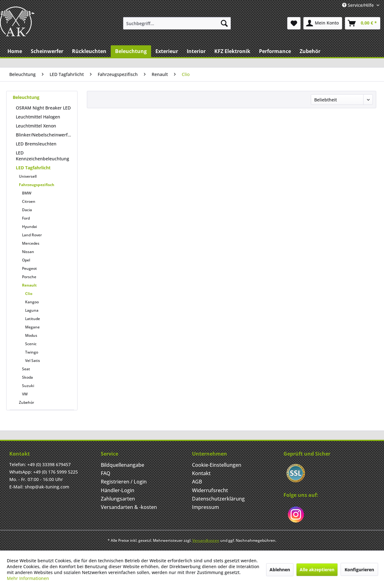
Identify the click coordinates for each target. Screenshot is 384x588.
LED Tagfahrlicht (33, 168)
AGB (197, 482)
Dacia (27, 210)
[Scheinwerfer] (47, 51)
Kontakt (201, 473)
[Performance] (275, 51)
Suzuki (28, 386)
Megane (32, 327)
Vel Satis (33, 361)
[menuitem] (177, 23)
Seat (26, 369)
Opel (26, 260)
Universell (28, 176)
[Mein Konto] (323, 23)
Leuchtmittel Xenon (36, 126)
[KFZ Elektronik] (232, 51)
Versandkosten (206, 540)
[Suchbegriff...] (177, 23)
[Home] (15, 51)
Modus (31, 335)
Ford (26, 218)
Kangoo (32, 302)
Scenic (31, 344)
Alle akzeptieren (317, 570)
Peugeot (29, 268)
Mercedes (31, 243)
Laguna (32, 310)
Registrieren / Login (124, 482)
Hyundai (29, 227)
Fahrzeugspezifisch (37, 185)
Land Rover (32, 235)
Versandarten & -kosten (129, 507)
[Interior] (196, 51)
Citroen (29, 201)
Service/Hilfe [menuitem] (359, 5)
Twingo (32, 352)
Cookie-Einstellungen (217, 465)
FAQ (106, 473)
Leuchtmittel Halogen (38, 117)
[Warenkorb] (363, 23)
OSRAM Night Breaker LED (43, 108)
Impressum (205, 507)
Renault (29, 285)
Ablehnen (280, 570)
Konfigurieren (359, 570)
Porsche (29, 277)
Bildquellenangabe (123, 465)
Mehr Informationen (28, 578)
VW (25, 394)
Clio (29, 294)
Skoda (27, 377)
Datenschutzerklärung (218, 499)
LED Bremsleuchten (36, 144)
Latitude (33, 319)
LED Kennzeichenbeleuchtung (42, 156)
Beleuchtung (26, 97)
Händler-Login (118, 490)
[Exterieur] (167, 51)
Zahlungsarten (118, 499)
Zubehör (27, 402)
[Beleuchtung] (131, 51)
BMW (27, 193)
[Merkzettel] (294, 23)
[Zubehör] (310, 51)
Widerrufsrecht (210, 490)
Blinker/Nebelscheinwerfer (44, 135)
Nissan (28, 252)
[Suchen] (224, 23)
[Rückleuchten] (89, 51)
